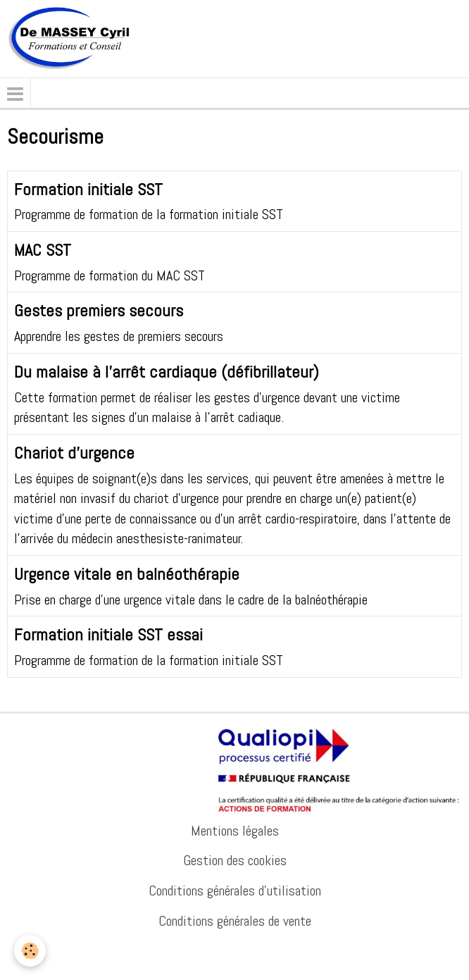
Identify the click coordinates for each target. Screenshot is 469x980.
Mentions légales (235, 831)
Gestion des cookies (235, 860)
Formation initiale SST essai (108, 634)
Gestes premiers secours (99, 310)
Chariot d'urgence (74, 453)
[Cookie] (30, 951)
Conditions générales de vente (235, 921)
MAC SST (43, 250)
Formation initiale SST (88, 188)
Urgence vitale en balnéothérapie (127, 574)
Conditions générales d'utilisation (235, 891)
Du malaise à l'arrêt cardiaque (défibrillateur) (167, 372)
